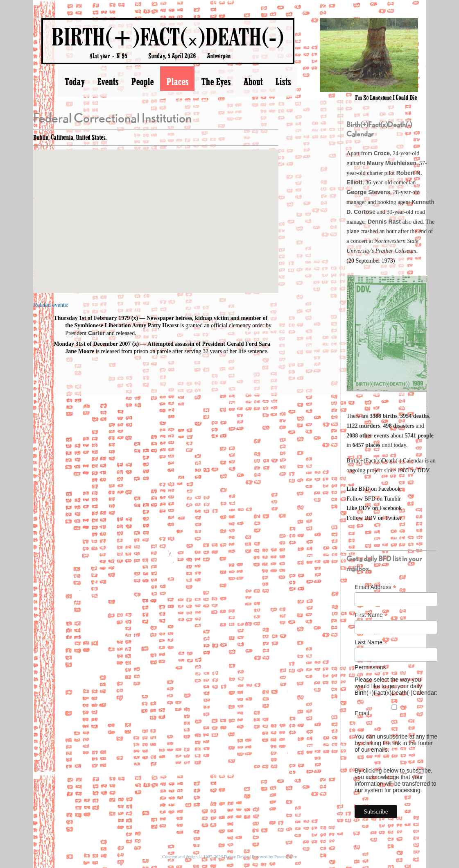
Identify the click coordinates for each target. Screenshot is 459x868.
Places (177, 82)
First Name (371, 615)
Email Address (375, 587)
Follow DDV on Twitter (374, 518)
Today (74, 82)
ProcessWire (286, 857)
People (142, 82)
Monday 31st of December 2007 (92, 344)
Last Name (371, 643)
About (253, 82)
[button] (156, 214)
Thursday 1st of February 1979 (92, 318)
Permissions (370, 667)
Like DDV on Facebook (374, 508)
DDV (423, 470)
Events (108, 82)
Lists (283, 82)
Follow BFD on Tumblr (374, 499)
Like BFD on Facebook (373, 489)
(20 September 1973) (371, 261)
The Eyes (216, 82)
